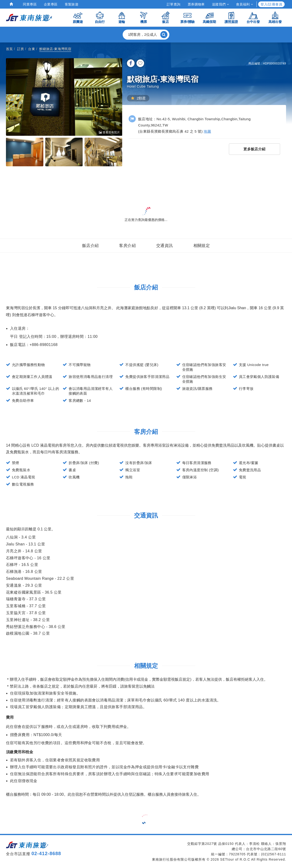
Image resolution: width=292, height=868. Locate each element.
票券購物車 (196, 4)
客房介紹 (127, 246)
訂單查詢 (174, 4)
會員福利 (244, 4)
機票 (144, 17)
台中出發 (253, 17)
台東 (32, 49)
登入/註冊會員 (271, 4)
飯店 (166, 17)
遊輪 (122, 17)
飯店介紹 (91, 246)
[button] (146, 35)
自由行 (100, 17)
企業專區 (51, 4)
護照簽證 (231, 17)
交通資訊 (165, 246)
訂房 (21, 49)
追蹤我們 (220, 4)
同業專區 (30, 4)
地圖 (207, 131)
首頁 (9, 49)
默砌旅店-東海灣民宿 (55, 49)
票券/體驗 (187, 17)
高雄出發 (275, 17)
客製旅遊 (72, 4)
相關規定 (202, 246)
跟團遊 (78, 17)
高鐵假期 (209, 17)
